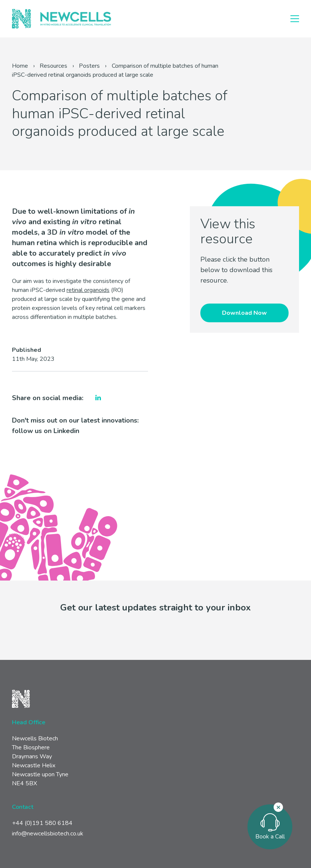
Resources (53, 66)
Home (20, 66)
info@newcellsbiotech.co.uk (48, 834)
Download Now (244, 313)
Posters (89, 66)
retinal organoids (88, 290)
